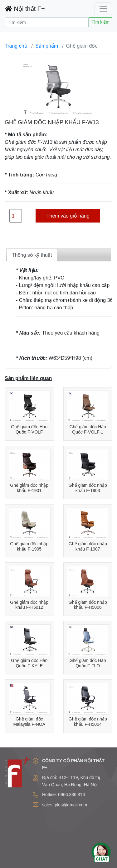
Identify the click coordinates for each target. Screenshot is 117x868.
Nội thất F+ (25, 9)
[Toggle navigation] (103, 9)
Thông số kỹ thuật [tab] (32, 255)
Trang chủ (16, 46)
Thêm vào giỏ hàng (68, 216)
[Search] (47, 22)
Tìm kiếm (100, 22)
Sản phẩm (47, 46)
